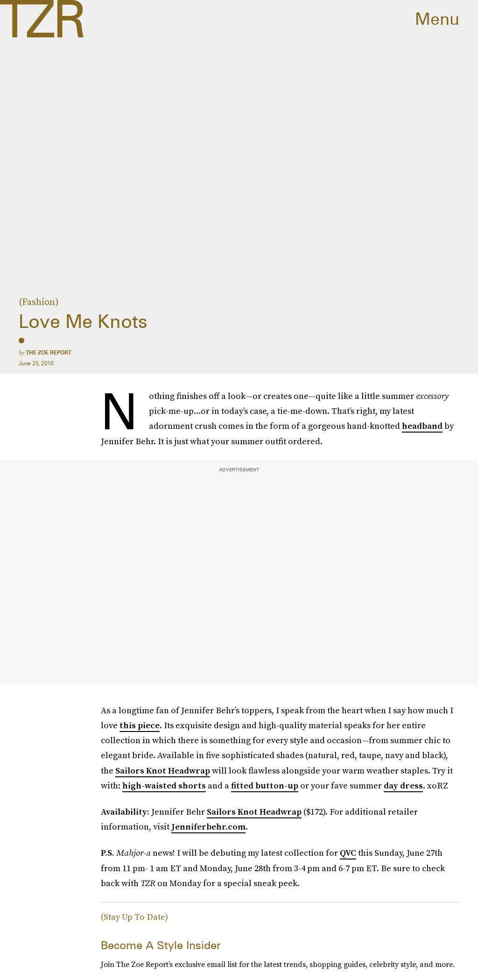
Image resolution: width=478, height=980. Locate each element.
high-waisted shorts (164, 785)
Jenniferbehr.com (208, 827)
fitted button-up (265, 785)
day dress (403, 785)
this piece (140, 725)
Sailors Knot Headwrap (163, 771)
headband (422, 426)
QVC (348, 853)
